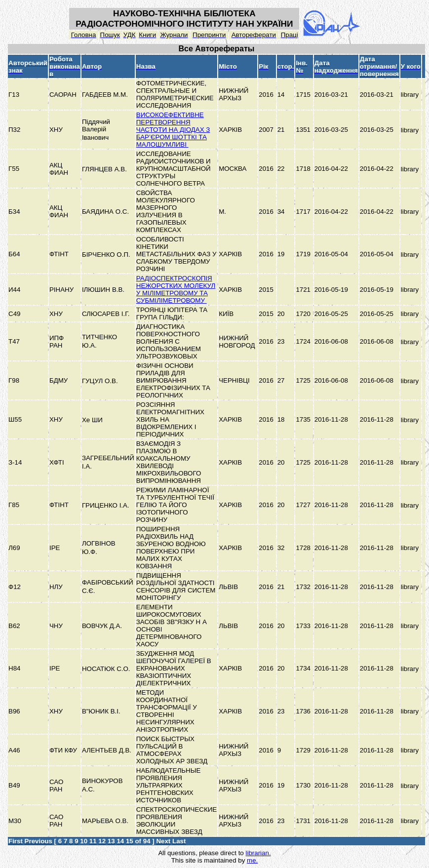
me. (252, 860)
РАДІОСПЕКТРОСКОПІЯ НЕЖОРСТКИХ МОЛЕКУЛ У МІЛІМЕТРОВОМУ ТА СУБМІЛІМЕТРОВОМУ (176, 289)
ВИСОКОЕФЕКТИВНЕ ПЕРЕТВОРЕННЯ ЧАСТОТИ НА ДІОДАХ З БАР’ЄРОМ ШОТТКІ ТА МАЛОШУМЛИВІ (173, 130)
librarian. (258, 853)
